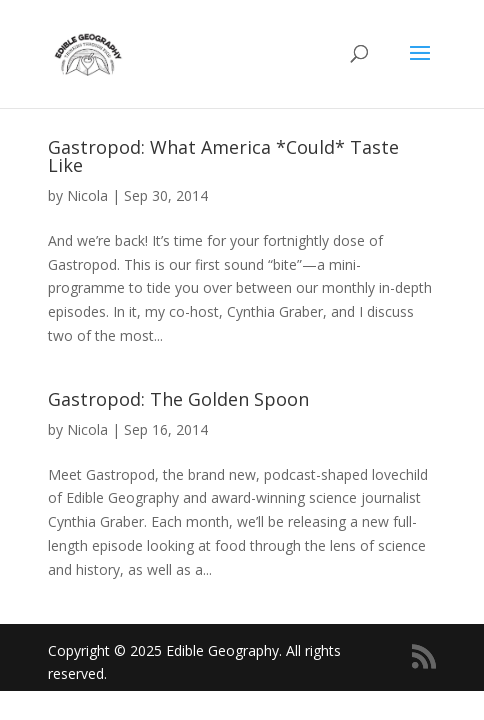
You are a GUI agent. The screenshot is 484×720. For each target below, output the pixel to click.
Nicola (87, 195)
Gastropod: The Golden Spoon (178, 399)
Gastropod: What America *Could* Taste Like (223, 156)
